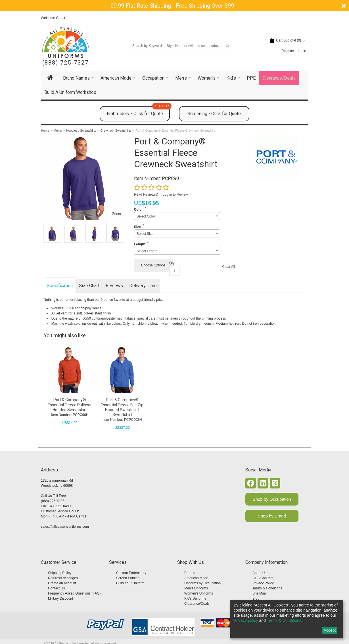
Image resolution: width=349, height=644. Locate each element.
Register (288, 51)
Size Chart (89, 286)
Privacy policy (246, 620)
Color (138, 210)
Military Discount (60, 599)
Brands (190, 573)
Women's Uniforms (199, 593)
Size (137, 227)
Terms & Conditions (267, 588)
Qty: (172, 263)
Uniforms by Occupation (202, 583)
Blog (256, 599)
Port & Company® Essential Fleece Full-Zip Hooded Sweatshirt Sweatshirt (122, 407)
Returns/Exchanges (63, 578)
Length (140, 244)
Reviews (114, 286)
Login (302, 51)
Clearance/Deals (197, 604)
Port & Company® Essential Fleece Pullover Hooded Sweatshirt (70, 405)
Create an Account (62, 583)
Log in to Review (175, 194)
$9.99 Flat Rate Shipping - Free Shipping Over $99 (172, 6)
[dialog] (287, 619)
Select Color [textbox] (146, 216)
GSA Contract (263, 578)
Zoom (117, 214)
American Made (196, 578)
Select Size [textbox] (145, 234)
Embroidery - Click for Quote (138, 111)
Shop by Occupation (272, 499)
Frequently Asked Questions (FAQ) (74, 593)
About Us (259, 573)
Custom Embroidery (131, 573)
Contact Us (56, 588)
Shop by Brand (272, 516)
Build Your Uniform (130, 583)
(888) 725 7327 (52, 501)
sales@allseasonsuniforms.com (65, 527)
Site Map (259, 593)
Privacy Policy (263, 583)
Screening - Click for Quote (214, 114)
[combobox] (177, 216)
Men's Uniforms (196, 588)
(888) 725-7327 (65, 63)
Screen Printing (128, 578)
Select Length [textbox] (147, 251)
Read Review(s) (146, 194)
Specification (60, 286)
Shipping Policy (60, 573)
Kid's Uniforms (195, 599)
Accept (330, 630)
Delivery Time (143, 286)
